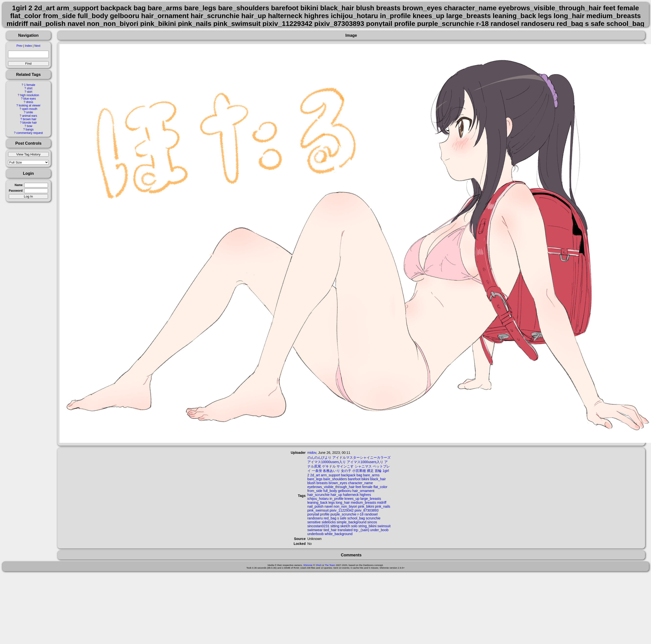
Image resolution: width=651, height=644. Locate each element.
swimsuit (384, 526)
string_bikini (367, 526)
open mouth (30, 109)
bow (30, 126)
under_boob (379, 530)
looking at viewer (30, 105)
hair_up (336, 495)
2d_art (315, 475)
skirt (30, 92)
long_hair (343, 503)
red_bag (330, 518)
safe (343, 518)
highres (365, 495)
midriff (382, 503)
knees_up (352, 499)
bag (359, 475)
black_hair (378, 479)
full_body (330, 491)
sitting (335, 526)
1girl (386, 471)
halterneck (351, 495)
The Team (330, 565)
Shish (319, 565)
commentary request (30, 133)
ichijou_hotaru (318, 499)
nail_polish (315, 506)
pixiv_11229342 (342, 510)
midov (312, 453)
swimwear (315, 530)
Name (19, 185)
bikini (365, 479)
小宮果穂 (359, 471)
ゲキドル (329, 466)
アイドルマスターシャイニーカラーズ (361, 457)
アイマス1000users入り (365, 462)
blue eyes (30, 99)
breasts (322, 483)
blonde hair (30, 123)
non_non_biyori (345, 506)
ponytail (313, 514)
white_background (339, 534)
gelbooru (345, 491)
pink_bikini (366, 506)
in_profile (337, 499)
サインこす (345, 466)
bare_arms (371, 475)
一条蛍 (317, 471)
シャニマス (363, 466)
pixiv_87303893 (367, 510)
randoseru (315, 518)
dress (29, 102)
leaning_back (318, 503)
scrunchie (373, 518)
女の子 (346, 471)
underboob (316, 534)
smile (30, 112)
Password (16, 191)
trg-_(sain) (361, 530)
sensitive (314, 522)
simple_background (352, 522)
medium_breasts (363, 503)
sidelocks (329, 522)
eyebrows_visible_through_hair (331, 487)
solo (354, 526)
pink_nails (383, 506)
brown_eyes (338, 483)
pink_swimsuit (318, 510)
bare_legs (315, 479)
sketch (345, 526)
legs (332, 503)
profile (325, 514)
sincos (372, 522)
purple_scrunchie (343, 514)
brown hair (30, 119)
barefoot (354, 479)
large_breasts (371, 499)
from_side (315, 491)
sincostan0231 (318, 526)
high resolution (29, 95)
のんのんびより (319, 457)
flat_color (380, 487)
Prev (19, 46)
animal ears (29, 116)
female (367, 487)
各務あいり (331, 471)
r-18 (360, 514)
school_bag (356, 518)
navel (329, 506)
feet (358, 487)
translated (345, 530)
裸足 (370, 471)
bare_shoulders (335, 479)
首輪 (378, 471)
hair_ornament (363, 491)
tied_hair (330, 530)
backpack (348, 475)
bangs (30, 129)
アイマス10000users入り (327, 462)
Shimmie (308, 565)
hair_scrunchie (319, 495)
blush (311, 483)
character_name (360, 483)
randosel (371, 514)
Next (37, 46)
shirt (30, 88)
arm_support (331, 475)
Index (28, 46)
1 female (30, 85)
